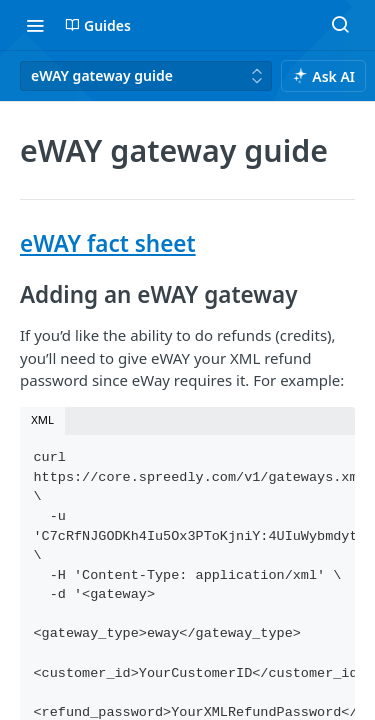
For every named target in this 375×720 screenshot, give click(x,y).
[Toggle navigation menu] (35, 25)
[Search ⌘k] (340, 25)
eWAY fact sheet (108, 243)
